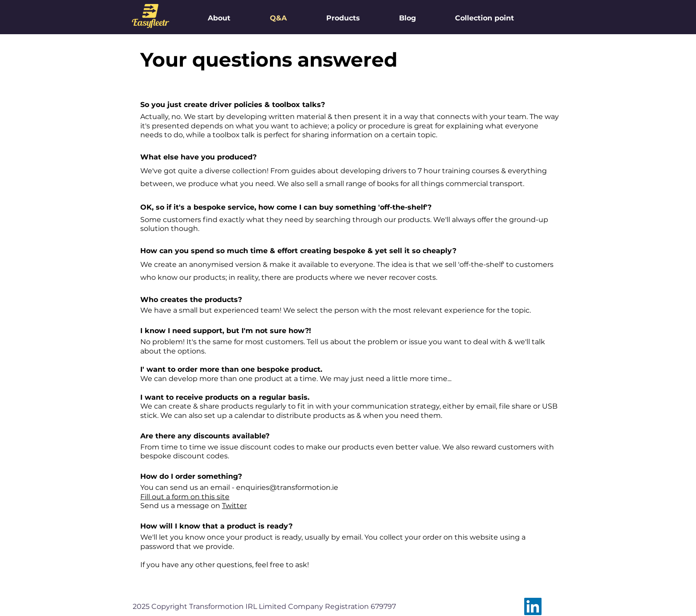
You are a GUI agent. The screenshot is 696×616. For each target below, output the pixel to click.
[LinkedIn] (533, 606)
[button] (556, 18)
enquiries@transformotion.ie (287, 487)
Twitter (234, 506)
